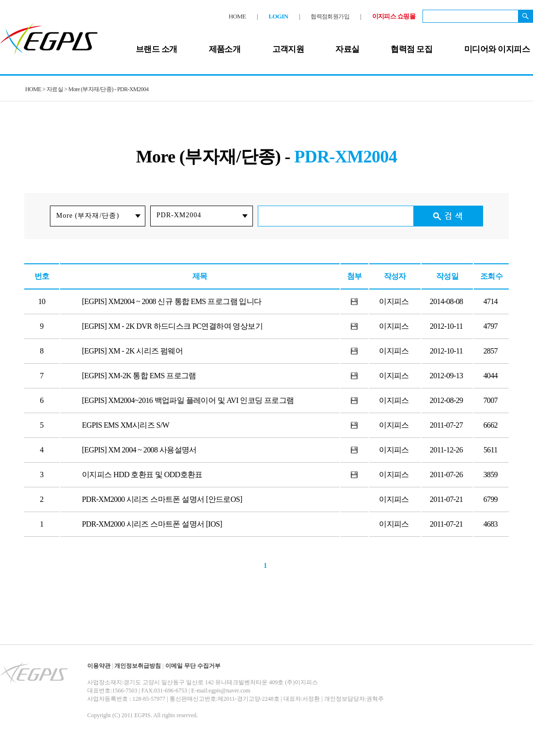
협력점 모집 (411, 49)
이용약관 (99, 666)
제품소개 (225, 49)
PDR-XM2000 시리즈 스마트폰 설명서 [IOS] (152, 524)
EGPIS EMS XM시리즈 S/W (125, 425)
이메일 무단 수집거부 (193, 666)
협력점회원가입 (330, 16)
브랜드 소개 (157, 49)
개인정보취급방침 (138, 666)
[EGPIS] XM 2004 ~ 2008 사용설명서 (139, 450)
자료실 (347, 49)
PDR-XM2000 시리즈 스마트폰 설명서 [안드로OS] (162, 499)
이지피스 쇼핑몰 (394, 16)
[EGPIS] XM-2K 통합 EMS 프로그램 (139, 376)
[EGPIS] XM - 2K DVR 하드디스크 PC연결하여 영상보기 (172, 326)
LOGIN (278, 16)
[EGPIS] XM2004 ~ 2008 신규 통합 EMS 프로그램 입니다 (172, 301)
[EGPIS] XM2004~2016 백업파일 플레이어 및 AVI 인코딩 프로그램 (188, 400)
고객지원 (288, 49)
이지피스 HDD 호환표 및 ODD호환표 (142, 475)
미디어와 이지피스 (497, 49)
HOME (237, 16)
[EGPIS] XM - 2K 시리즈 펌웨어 (132, 351)
